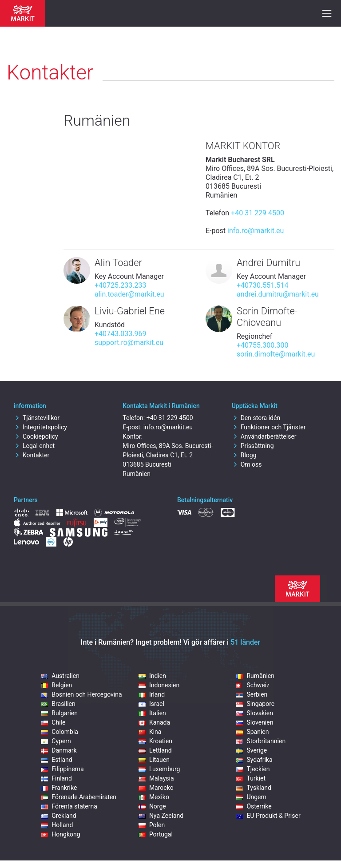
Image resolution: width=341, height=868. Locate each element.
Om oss (247, 464)
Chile (53, 722)
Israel (151, 704)
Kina (150, 732)
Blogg (244, 455)
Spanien (252, 732)
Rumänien (255, 676)
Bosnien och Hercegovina (81, 694)
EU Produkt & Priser (268, 816)
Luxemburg (159, 769)
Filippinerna (62, 769)
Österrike (254, 806)
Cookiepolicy (36, 436)
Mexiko (154, 797)
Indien (152, 676)
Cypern (56, 741)
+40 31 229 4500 (258, 213)
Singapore (255, 704)
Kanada (154, 722)
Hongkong (60, 834)
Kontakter (32, 455)
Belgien (56, 685)
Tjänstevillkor (37, 418)
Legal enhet (34, 446)
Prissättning (253, 446)
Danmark (59, 750)
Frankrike (59, 788)
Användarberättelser (264, 436)
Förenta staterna (69, 806)
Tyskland (253, 788)
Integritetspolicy (40, 427)
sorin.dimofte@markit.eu (276, 354)
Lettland (155, 750)
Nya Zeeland (161, 816)
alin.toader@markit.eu (129, 294)
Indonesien (159, 685)
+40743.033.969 (120, 334)
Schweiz (253, 685)
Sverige (251, 750)
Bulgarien (59, 713)
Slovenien (254, 722)
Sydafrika (254, 760)
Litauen (154, 760)
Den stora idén (256, 418)
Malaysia (156, 778)
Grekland (58, 816)
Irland (152, 694)
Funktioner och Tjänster (269, 427)
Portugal (156, 834)
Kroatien (155, 741)
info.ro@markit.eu (256, 231)
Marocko (156, 788)
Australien (60, 676)
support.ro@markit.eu (129, 343)
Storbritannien (261, 741)
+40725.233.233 (120, 285)
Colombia (59, 732)
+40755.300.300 (262, 345)
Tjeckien (253, 769)
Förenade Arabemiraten (79, 797)
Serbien (252, 694)
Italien (152, 713)
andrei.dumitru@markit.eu (278, 294)
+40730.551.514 (262, 285)
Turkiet (251, 778)
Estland (56, 760)
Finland (56, 778)
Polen (152, 825)
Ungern (251, 797)
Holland (57, 825)
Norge (152, 806)
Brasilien (58, 704)
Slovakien (254, 713)
